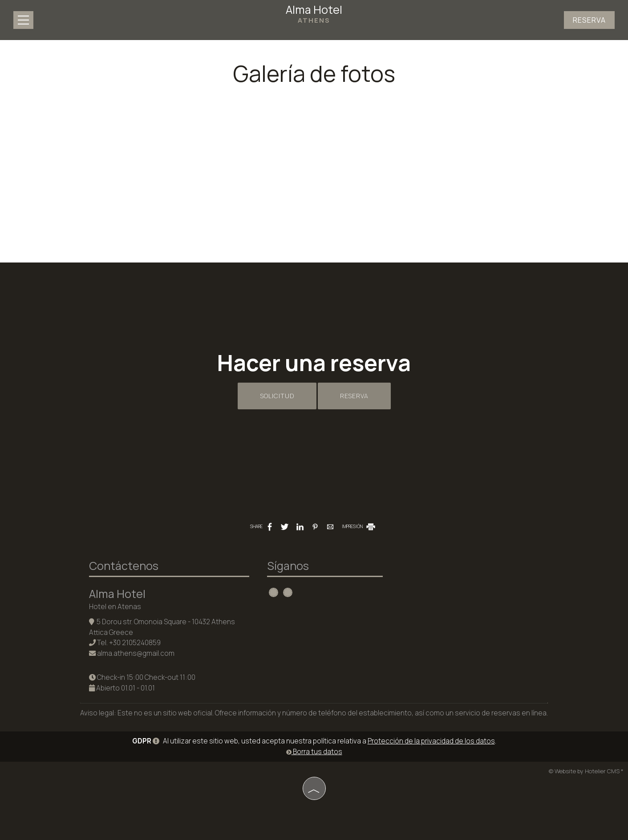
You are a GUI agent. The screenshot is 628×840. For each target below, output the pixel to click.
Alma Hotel (314, 14)
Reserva (589, 20)
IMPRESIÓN (359, 526)
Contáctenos (124, 566)
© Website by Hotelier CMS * (586, 771)
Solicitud (277, 396)
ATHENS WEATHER (463, 594)
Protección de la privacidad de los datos (431, 741)
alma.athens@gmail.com (136, 653)
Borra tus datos (314, 752)
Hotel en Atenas (115, 607)
